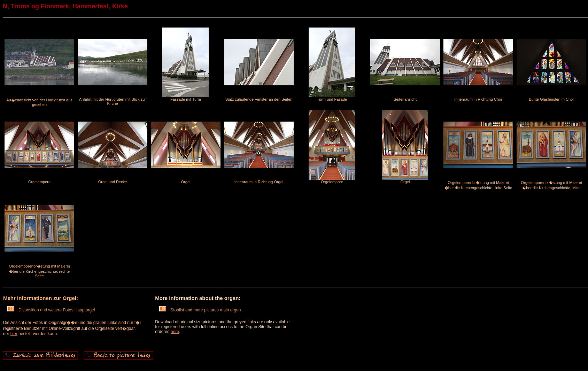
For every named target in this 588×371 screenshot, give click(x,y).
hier (14, 334)
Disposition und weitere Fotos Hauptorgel (51, 310)
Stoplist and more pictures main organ (200, 310)
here (175, 332)
